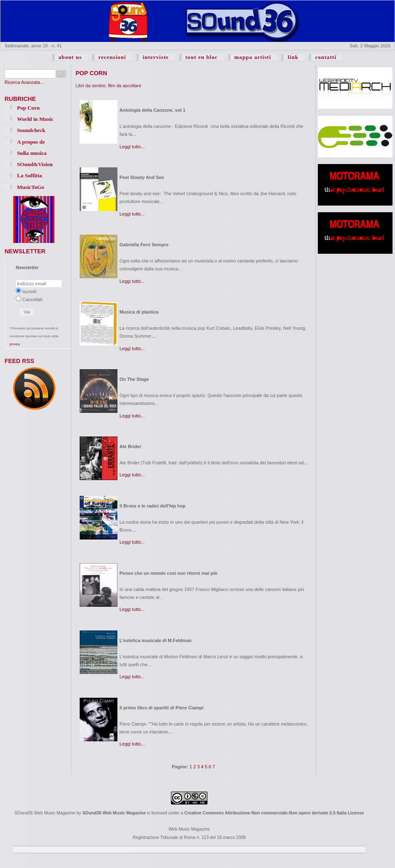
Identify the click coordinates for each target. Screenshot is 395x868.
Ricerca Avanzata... (24, 82)
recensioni (112, 57)
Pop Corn (28, 108)
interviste (156, 57)
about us (70, 57)
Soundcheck (31, 130)
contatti (326, 57)
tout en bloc (202, 57)
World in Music (35, 119)
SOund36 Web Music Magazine (114, 813)
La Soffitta (29, 175)
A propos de (31, 142)
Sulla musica (32, 153)
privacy (15, 344)
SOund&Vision (35, 164)
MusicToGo (30, 187)
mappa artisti (253, 57)
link (293, 57)
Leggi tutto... (132, 147)
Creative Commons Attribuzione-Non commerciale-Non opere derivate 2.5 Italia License (274, 813)
